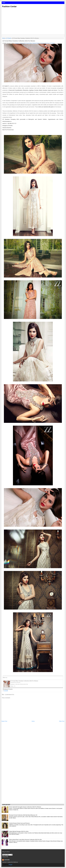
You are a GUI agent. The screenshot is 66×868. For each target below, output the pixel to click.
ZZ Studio (9, 38)
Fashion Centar (9, 6)
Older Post (62, 721)
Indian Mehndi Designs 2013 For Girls (19, 831)
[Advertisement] (33, 21)
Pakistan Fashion (36, 43)
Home (4, 3)
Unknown (7, 860)
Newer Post (4, 721)
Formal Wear (29, 43)
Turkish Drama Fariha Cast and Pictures (19, 823)
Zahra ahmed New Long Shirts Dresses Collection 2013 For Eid (25, 840)
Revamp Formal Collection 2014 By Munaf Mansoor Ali (23, 815)
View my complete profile (10, 862)
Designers (17, 43)
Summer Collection (44, 43)
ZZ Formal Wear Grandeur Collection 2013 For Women (19, 41)
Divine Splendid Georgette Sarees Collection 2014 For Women (25, 807)
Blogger (11, 865)
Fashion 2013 (23, 43)
